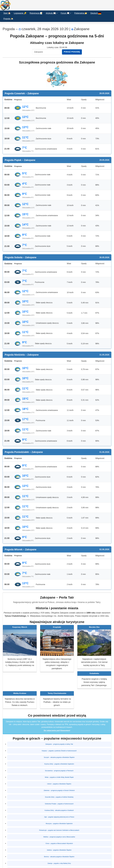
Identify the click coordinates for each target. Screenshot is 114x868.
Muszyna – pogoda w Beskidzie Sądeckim (59, 818)
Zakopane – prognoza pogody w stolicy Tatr (59, 744)
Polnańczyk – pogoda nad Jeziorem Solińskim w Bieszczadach (59, 824)
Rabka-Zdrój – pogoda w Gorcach (59, 861)
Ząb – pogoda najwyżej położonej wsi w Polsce (59, 812)
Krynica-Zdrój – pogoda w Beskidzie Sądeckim (59, 762)
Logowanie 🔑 (20, 13)
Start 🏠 (7, 13)
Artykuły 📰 (52, 13)
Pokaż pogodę (72, 52)
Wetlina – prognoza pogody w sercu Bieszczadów (59, 830)
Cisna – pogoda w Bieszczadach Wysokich (59, 836)
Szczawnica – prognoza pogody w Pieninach (59, 769)
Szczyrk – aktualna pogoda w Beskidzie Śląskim (59, 756)
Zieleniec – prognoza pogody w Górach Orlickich (59, 787)
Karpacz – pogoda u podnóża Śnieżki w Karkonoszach (59, 750)
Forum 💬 (66, 13)
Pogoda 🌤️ (8, 19)
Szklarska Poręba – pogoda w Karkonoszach (59, 799)
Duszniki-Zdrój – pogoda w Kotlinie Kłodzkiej (59, 793)
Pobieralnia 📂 (81, 13)
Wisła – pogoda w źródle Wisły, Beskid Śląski (59, 775)
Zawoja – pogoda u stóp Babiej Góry (59, 855)
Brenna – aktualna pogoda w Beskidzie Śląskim (59, 849)
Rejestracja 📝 (36, 13)
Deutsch (96, 13)
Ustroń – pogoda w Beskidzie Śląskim (59, 781)
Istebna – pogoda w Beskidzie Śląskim (59, 842)
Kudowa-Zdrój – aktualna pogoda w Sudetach (59, 806)
